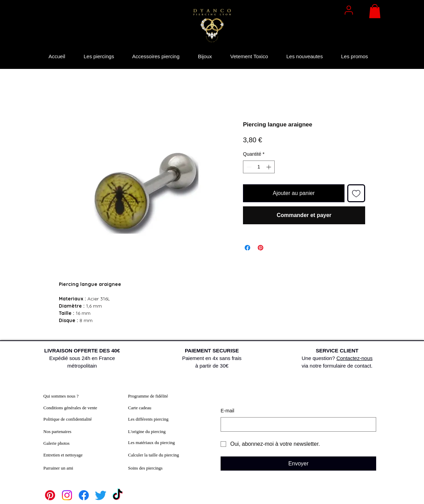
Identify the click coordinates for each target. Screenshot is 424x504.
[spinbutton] (259, 167)
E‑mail (227, 411)
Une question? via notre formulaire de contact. (337, 358)
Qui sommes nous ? (61, 396)
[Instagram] (67, 495)
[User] (349, 10)
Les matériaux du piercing (151, 443)
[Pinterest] (50, 495)
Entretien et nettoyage (63, 455)
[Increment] (269, 167)
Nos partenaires (57, 431)
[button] (375, 11)
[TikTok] (118, 495)
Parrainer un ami (58, 468)
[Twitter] (101, 495)
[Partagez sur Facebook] (247, 248)
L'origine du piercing (147, 431)
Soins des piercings (145, 468)
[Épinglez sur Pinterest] (261, 248)
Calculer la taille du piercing (153, 455)
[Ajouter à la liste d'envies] (356, 193)
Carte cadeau (140, 408)
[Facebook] (84, 495)
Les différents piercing (148, 419)
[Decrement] (248, 167)
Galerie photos (56, 443)
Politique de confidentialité (68, 419)
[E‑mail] (296, 424)
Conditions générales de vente (70, 408)
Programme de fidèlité (148, 396)
